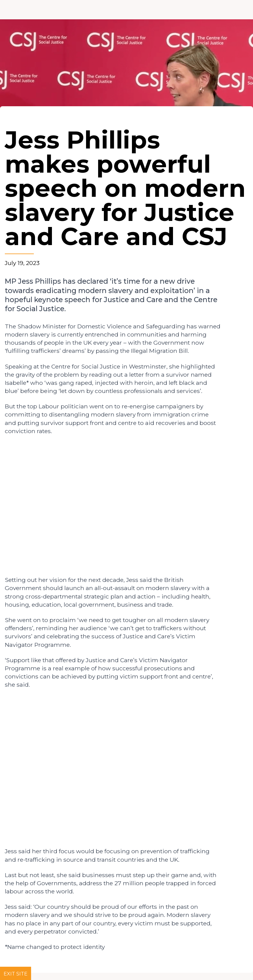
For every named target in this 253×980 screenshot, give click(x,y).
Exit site (16, 974)
